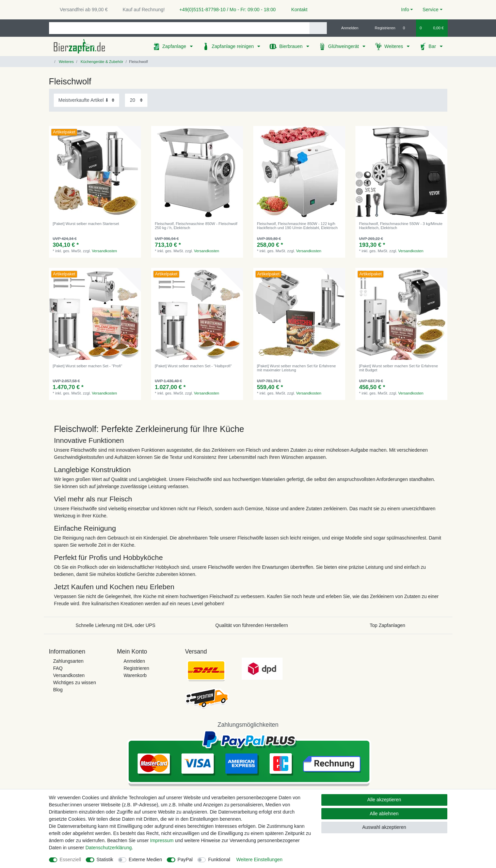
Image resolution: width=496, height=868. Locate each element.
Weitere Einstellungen (259, 859)
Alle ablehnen (384, 814)
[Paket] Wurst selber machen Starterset (86, 224)
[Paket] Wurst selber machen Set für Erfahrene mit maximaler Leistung (297, 368)
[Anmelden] (347, 28)
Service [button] (430, 10)
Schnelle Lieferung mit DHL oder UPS (116, 625)
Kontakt (296, 10)
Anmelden (134, 661)
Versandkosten (105, 251)
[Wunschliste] (407, 28)
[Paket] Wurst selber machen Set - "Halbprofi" (193, 366)
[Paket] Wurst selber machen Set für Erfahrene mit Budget (399, 368)
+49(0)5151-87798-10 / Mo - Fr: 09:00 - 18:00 (225, 10)
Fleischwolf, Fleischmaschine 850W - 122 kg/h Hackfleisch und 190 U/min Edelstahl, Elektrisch (297, 226)
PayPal (185, 859)
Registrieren (136, 668)
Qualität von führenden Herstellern (252, 625)
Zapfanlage (175, 46)
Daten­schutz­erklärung (109, 848)
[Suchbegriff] (179, 28)
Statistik (105, 859)
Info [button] (405, 10)
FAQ (58, 668)
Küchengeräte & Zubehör (101, 62)
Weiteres (394, 46)
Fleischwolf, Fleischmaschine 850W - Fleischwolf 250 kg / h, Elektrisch (196, 226)
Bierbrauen (291, 46)
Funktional (219, 859)
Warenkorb (135, 675)
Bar (433, 46)
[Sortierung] (86, 100)
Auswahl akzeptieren (384, 827)
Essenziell (70, 859)
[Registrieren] (381, 28)
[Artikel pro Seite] (136, 100)
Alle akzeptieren (384, 800)
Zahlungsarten (68, 661)
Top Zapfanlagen (387, 625)
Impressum (162, 840)
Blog (58, 690)
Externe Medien (145, 859)
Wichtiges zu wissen (75, 682)
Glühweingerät (344, 46)
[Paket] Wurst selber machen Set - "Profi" (87, 366)
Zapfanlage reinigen (234, 46)
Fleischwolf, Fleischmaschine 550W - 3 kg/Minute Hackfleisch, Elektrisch (401, 226)
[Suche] (318, 28)
